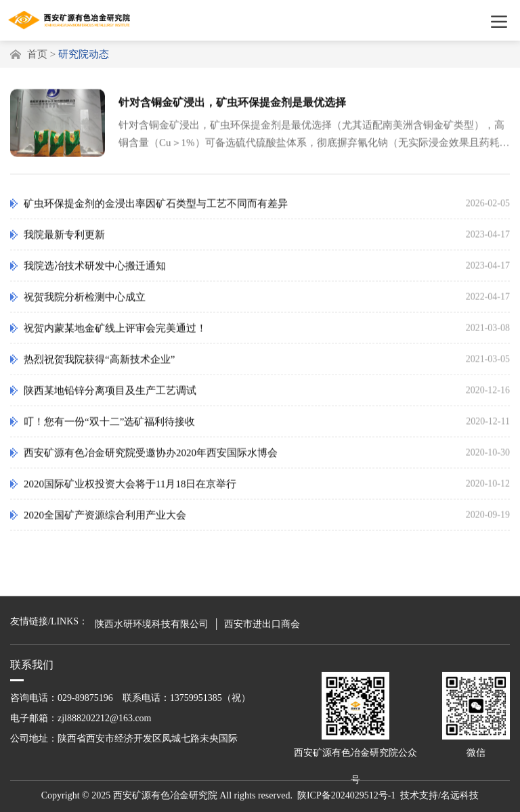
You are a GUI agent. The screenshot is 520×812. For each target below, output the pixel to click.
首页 (37, 54)
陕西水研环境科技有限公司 (152, 624)
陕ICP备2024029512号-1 (346, 795)
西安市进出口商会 (262, 624)
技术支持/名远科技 (439, 795)
